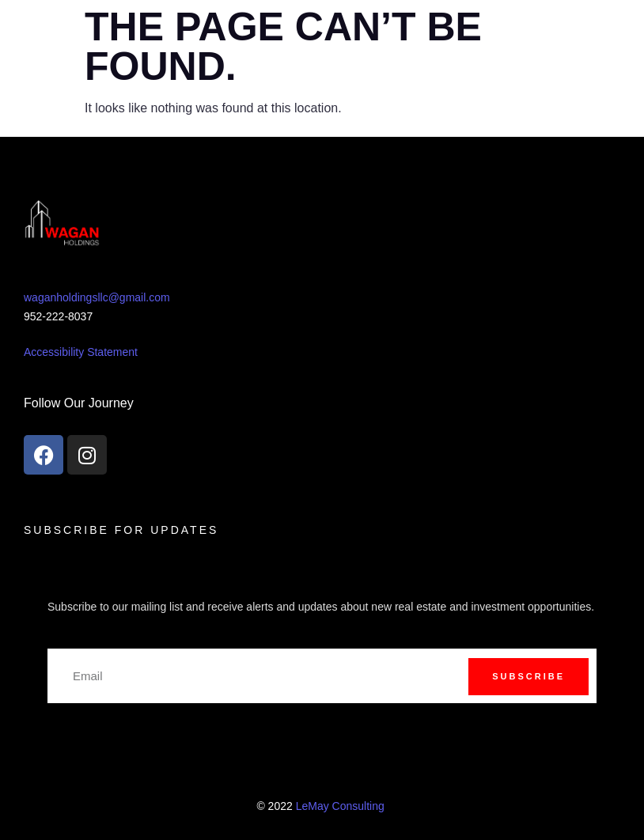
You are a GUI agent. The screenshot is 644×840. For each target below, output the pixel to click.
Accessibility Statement (81, 352)
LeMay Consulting (342, 806)
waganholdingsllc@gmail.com (97, 297)
